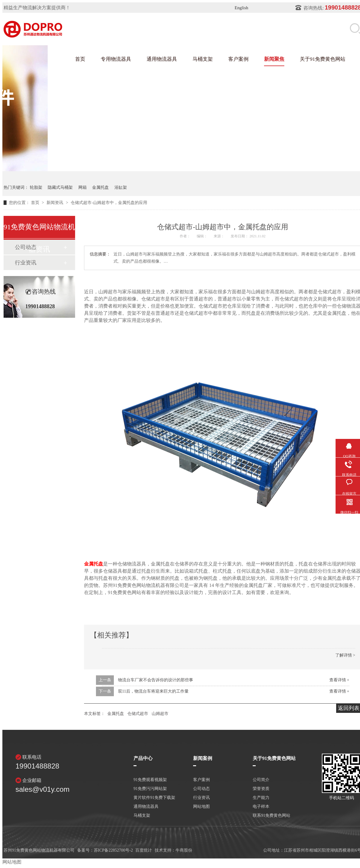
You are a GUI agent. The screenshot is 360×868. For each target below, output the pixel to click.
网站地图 (201, 807)
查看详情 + (339, 680)
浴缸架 (121, 187)
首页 (80, 59)
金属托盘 (100, 187)
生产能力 (261, 798)
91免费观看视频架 (150, 780)
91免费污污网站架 (150, 789)
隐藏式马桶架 (60, 187)
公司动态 (201, 789)
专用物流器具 (116, 59)
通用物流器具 (162, 59)
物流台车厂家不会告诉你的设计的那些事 (156, 680)
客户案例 (238, 59)
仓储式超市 (138, 714)
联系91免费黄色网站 (271, 816)
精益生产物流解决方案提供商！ (37, 8)
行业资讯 (26, 263)
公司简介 (261, 780)
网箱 (83, 187)
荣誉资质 (261, 789)
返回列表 (349, 708)
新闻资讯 (55, 203)
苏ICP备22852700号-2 (113, 850)
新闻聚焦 (274, 59)
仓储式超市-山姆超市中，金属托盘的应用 (109, 203)
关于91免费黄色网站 (323, 59)
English (241, 8)
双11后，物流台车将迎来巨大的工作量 (153, 691)
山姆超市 (160, 714)
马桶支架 (203, 59)
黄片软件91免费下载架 (154, 798)
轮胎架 (36, 187)
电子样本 (261, 807)
